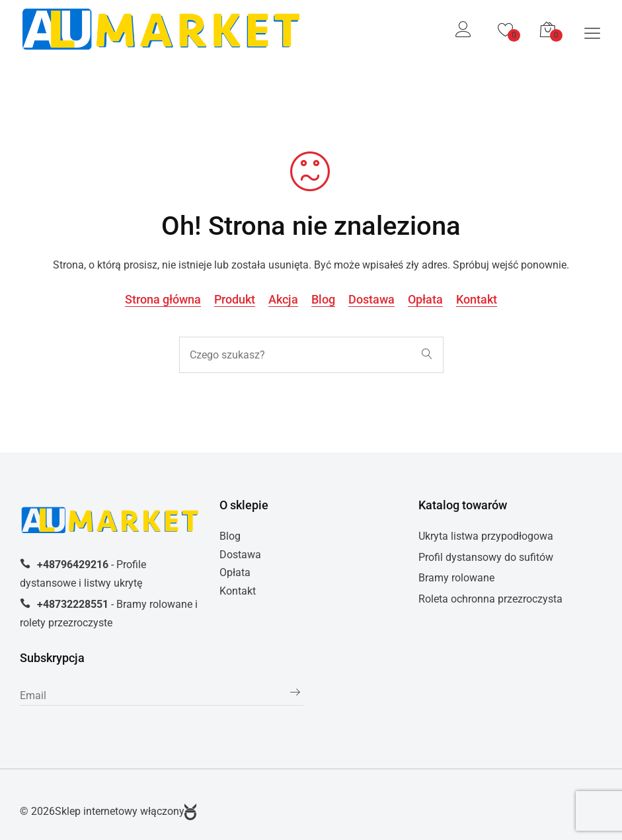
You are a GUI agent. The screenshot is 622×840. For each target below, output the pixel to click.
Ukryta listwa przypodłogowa (486, 536)
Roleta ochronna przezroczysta (490, 599)
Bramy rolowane (456, 578)
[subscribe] (162, 696)
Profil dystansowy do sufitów (486, 557)
